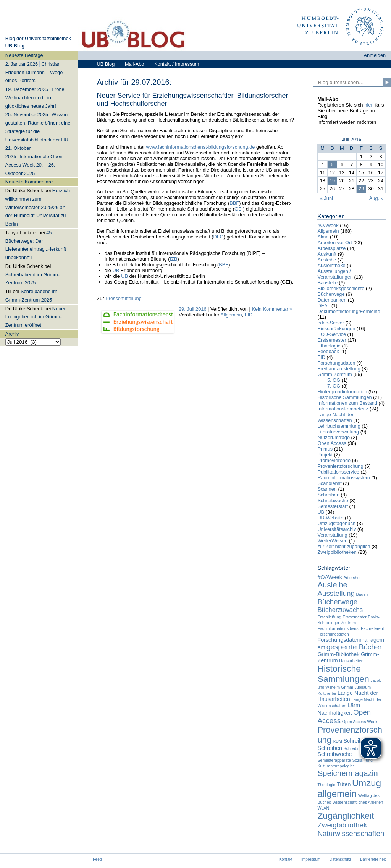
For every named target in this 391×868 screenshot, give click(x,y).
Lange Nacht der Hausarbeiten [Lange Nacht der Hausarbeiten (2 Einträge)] (348, 696)
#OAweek (328, 225)
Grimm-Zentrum (334, 374)
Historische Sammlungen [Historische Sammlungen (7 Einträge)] (343, 674)
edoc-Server (331, 323)
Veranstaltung (332, 535)
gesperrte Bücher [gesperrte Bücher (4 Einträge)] (354, 647)
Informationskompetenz (343, 409)
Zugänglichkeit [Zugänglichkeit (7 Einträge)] (346, 816)
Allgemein (231, 315)
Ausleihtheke (331, 265)
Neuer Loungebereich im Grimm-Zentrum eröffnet (36, 317)
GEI (239, 209)
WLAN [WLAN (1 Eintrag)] (323, 808)
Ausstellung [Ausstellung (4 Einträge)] (336, 593)
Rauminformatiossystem (343, 478)
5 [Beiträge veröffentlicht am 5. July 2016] (332, 165)
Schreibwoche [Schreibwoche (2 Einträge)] (334, 754)
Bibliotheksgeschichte (341, 288)
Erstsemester (332, 340)
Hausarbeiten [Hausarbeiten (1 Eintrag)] (351, 661)
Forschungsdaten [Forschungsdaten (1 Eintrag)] (333, 634)
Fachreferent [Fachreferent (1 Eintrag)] (372, 628)
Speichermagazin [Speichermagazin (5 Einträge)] (347, 773)
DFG (219, 237)
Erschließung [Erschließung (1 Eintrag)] (329, 617)
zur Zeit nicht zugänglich (344, 546)
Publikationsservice (338, 472)
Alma (323, 237)
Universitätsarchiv (337, 529)
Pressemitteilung (124, 298)
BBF (234, 203)
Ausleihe (327, 260)
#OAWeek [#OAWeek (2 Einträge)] (330, 577)
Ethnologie (329, 346)
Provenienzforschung (340, 466)
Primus (325, 449)
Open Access (332, 443)
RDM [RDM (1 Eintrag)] (338, 741)
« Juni (326, 198)
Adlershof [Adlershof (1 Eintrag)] (352, 578)
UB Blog (106, 64)
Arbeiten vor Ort (334, 243)
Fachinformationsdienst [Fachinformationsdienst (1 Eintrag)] (338, 628)
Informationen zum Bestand (347, 403)
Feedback (328, 351)
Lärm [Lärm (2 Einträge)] (354, 705)
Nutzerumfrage (334, 437)
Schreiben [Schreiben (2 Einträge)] (330, 748)
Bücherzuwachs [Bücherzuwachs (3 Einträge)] (340, 610)
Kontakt (286, 859)
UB (116, 270)
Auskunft (327, 254)
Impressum (311, 859)
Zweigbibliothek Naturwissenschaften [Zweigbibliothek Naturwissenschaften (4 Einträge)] (351, 829)
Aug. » (376, 198)
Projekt (325, 455)
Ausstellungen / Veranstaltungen (335, 274)
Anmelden (375, 55)
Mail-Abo (132, 65)
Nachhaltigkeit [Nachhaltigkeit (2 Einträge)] (334, 713)
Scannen (327, 489)
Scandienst (329, 483)
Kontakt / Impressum (174, 65)
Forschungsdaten (336, 363)
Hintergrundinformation (342, 392)
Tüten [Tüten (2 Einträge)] (344, 784)
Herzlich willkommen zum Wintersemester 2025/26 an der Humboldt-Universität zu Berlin (38, 207)
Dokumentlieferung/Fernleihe (349, 311)
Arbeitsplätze (331, 248)
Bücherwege (331, 294)
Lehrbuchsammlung (339, 426)
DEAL (324, 306)
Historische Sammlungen (344, 397)
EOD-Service (332, 334)
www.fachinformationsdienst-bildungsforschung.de (201, 147)
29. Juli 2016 (193, 309)
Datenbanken (332, 300)
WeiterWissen (332, 541)
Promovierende (334, 460)
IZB (174, 259)
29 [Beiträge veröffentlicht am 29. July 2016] (361, 189)
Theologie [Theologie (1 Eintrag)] (326, 785)
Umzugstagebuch (336, 523)
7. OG (334, 386)
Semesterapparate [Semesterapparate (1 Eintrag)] (334, 760)
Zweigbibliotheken (337, 552)
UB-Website (330, 518)
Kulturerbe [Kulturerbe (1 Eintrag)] (327, 693)
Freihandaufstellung (339, 369)
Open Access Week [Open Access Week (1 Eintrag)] (360, 722)
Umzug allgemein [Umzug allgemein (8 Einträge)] (349, 788)
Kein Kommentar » (272, 309)
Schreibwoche (333, 501)
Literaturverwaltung (338, 432)
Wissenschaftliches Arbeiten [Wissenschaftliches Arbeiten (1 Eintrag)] (358, 802)
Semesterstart (333, 506)
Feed (97, 859)
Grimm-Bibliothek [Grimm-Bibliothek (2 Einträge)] (338, 654)
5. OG (334, 380)
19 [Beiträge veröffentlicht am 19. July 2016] (332, 181)
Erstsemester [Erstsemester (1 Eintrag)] (355, 617)
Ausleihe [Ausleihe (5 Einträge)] (332, 585)
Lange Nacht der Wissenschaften (335, 417)
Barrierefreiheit (373, 859)
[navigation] (39, 198)
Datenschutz (340, 859)
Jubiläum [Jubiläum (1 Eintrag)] (363, 687)
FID (249, 315)
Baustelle (327, 283)
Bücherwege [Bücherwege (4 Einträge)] (337, 602)
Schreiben (328, 495)
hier (368, 105)
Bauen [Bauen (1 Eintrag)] (362, 594)
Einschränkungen (336, 329)
